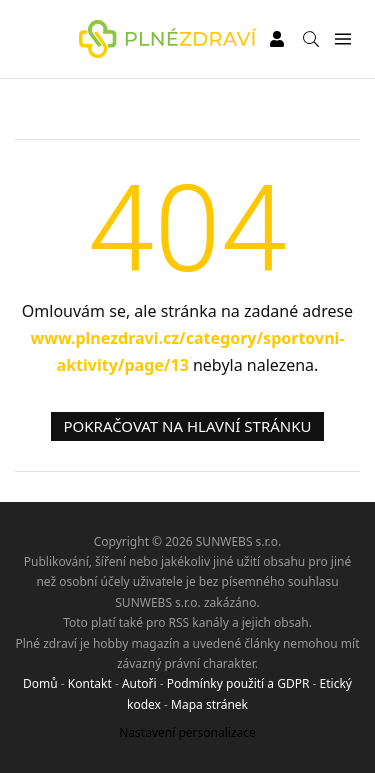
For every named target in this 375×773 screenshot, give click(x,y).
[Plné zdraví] (168, 39)
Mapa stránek (209, 704)
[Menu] (342, 39)
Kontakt (90, 683)
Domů (40, 683)
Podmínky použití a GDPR (238, 683)
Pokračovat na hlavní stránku (188, 426)
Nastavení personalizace (187, 732)
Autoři (139, 683)
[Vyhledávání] (311, 39)
